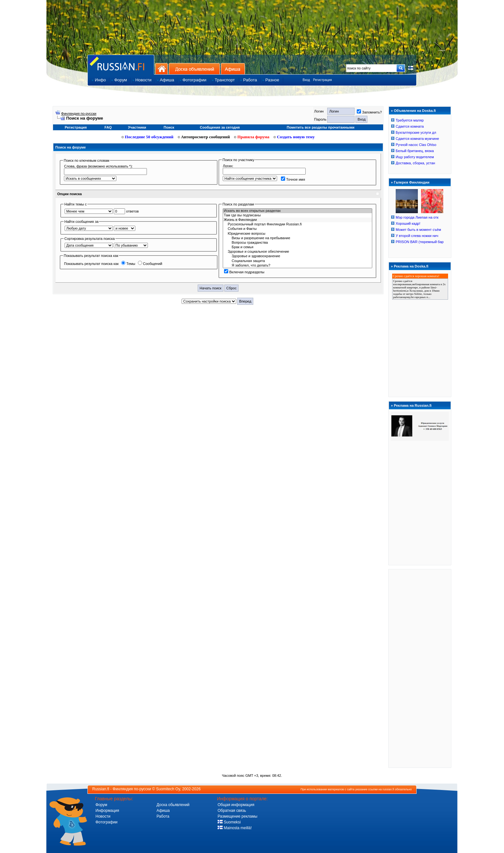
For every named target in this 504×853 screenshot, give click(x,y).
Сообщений (150, 264)
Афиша (233, 69)
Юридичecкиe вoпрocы (297, 234)
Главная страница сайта (121, 64)
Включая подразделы (244, 272)
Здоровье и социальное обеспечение (297, 252)
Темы (128, 264)
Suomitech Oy (168, 789)
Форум (101, 805)
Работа (163, 816)
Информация (107, 811)
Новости (103, 816)
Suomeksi (229, 822)
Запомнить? (369, 112)
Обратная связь (232, 811)
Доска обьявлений (173, 805)
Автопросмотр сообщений (204, 137)
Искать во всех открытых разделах (297, 211)
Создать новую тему (294, 137)
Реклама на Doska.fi (411, 266)
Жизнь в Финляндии (297, 220)
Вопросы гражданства (297, 243)
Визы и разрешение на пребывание (297, 238)
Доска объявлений (194, 69)
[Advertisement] (420, 668)
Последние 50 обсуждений (148, 137)
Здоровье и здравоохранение (297, 256)
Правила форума (252, 137)
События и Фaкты (297, 229)
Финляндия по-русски (79, 113)
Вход (306, 80)
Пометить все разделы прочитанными (321, 127)
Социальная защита (297, 261)
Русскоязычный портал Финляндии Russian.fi (297, 224)
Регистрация (322, 80)
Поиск (169, 127)
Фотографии (107, 822)
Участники (137, 127)
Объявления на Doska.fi (415, 111)
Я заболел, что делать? (297, 266)
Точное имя (293, 179)
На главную (162, 69)
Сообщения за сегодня (220, 127)
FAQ (108, 127)
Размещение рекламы (238, 816)
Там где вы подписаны (297, 215)
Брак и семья (297, 247)
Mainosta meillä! (235, 828)
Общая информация (236, 805)
